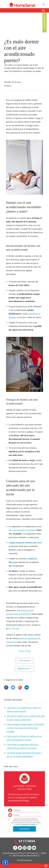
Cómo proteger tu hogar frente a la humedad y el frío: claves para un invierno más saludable (25, 728)
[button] (5, 863)
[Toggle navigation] (43, 10)
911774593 (27, 841)
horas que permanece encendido (22, 530)
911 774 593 (13, 629)
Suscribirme (24, 829)
